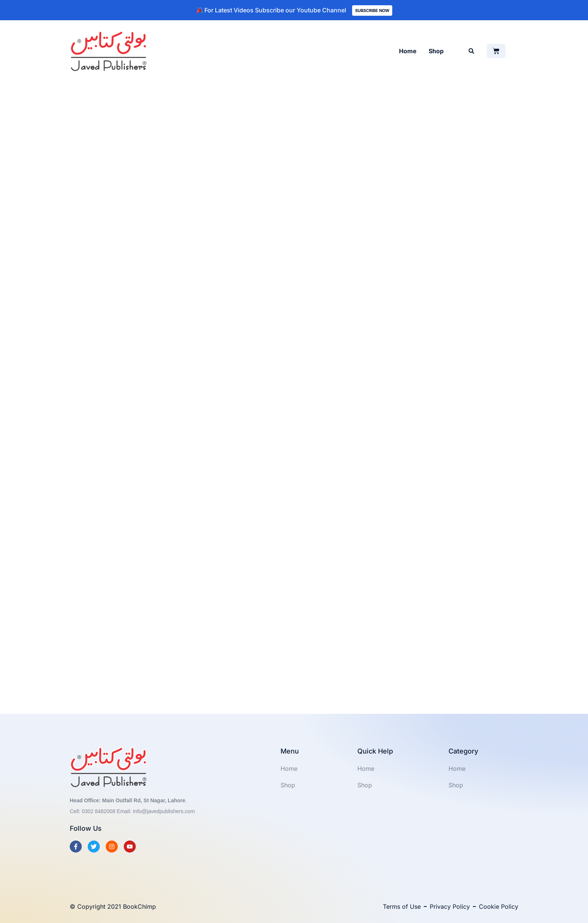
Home (408, 51)
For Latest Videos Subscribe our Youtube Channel (271, 10)
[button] (471, 51)
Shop (436, 51)
